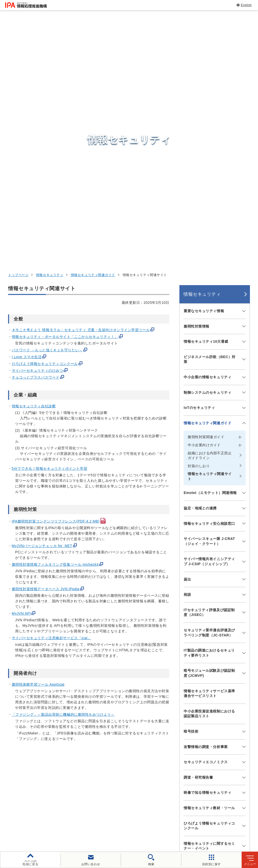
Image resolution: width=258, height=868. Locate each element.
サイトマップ (134, 828)
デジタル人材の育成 (206, 761)
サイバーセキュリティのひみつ (38, 143)
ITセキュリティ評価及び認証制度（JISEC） (209, 385)
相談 (187, 367)
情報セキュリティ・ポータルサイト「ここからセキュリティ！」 (65, 110)
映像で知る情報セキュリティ (207, 565)
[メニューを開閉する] (243, 84)
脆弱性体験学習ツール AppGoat (38, 457)
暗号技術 (191, 504)
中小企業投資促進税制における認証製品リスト (209, 486)
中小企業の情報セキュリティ (207, 150)
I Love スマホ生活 (27, 130)
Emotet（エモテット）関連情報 (210, 266)
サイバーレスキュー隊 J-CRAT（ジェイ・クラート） (209, 314)
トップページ (18, 48)
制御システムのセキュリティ (207, 165)
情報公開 (235, 820)
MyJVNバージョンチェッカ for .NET (42, 318)
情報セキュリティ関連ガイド (93, 48)
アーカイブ (164, 828)
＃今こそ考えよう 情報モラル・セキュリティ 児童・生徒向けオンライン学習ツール (81, 103)
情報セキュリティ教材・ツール (209, 581)
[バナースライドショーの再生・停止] (143, 710)
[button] (8, 683)
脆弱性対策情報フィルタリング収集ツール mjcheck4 (55, 337)
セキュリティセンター (135, 736)
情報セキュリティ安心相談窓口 (209, 296)
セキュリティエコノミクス (206, 535)
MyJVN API (21, 386)
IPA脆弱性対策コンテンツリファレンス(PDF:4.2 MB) (56, 294)
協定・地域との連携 (200, 281)
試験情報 (194, 749)
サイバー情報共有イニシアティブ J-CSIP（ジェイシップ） (209, 334)
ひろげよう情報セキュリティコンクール (45, 137)
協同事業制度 (101, 828)
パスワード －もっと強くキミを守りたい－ (47, 123)
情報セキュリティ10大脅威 (206, 114)
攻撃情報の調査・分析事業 (206, 519)
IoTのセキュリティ (199, 180)
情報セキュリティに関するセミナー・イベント (209, 619)
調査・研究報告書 (198, 550)
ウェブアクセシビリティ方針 (139, 820)
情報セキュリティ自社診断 (34, 179)
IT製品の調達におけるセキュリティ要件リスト (209, 426)
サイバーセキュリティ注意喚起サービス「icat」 (52, 411)
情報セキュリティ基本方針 (195, 820)
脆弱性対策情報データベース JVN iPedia (46, 362)
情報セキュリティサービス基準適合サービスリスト (209, 466)
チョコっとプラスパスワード (36, 150)
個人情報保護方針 (90, 820)
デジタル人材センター (135, 785)
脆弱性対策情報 (197, 99)
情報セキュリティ (50, 48)
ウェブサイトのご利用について (39, 820)
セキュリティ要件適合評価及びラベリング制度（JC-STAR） (209, 405)
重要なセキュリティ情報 (204, 84)
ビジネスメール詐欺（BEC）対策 (210, 132)
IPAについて (198, 786)
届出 (187, 352)
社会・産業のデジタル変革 (213, 774)
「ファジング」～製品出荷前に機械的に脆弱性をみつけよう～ (63, 487)
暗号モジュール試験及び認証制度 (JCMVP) (209, 446)
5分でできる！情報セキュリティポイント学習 (50, 241)
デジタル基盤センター (135, 776)
